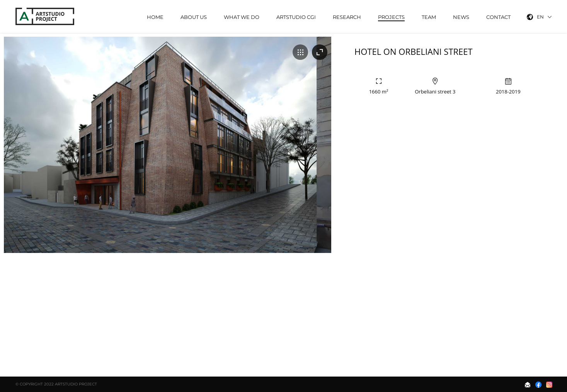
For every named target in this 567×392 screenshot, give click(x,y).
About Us (194, 17)
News (461, 17)
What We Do (242, 17)
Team (429, 17)
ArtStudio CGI (296, 17)
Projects (391, 17)
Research (347, 17)
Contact (498, 17)
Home (155, 17)
